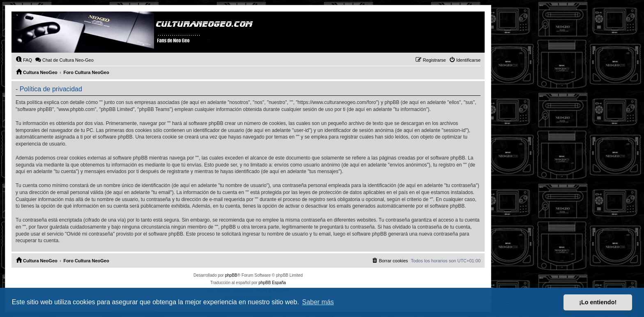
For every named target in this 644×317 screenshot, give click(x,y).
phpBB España (272, 283)
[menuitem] (24, 60)
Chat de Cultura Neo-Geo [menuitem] (64, 60)
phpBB (231, 275)
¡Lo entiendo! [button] (598, 302)
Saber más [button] (318, 302)
